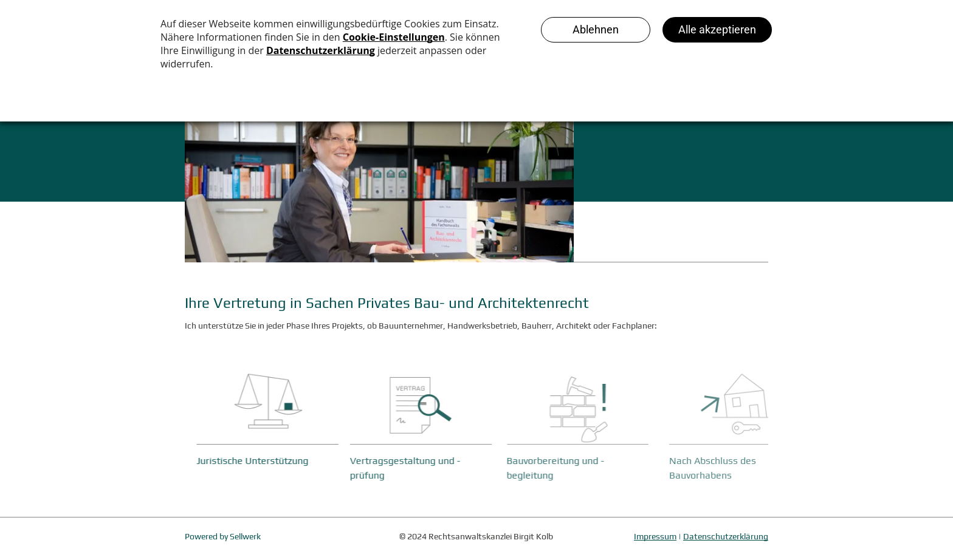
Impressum (655, 536)
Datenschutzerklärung (726, 536)
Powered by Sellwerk (223, 536)
